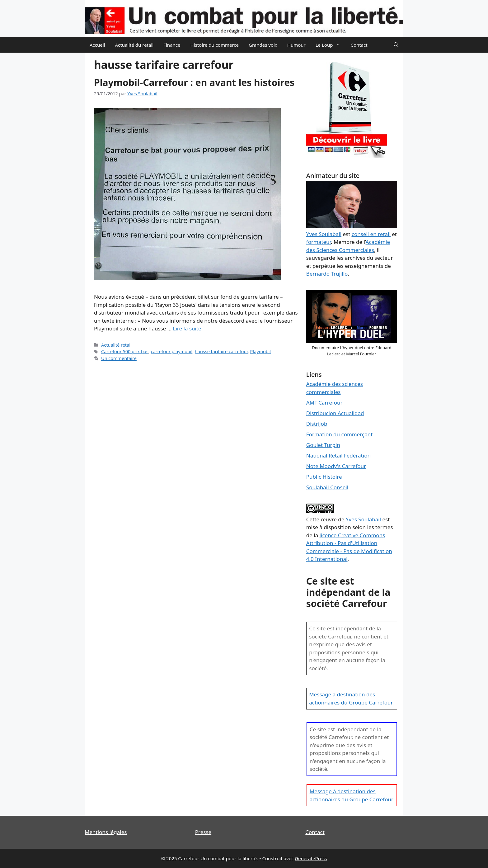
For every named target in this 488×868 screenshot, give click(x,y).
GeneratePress (311, 858)
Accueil (97, 45)
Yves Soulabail (363, 519)
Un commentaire (119, 358)
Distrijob (317, 424)
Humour (296, 45)
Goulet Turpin (323, 445)
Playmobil (261, 351)
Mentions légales (106, 832)
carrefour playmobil (171, 351)
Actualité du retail (134, 45)
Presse (203, 832)
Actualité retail (116, 345)
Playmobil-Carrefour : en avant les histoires (194, 82)
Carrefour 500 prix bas (125, 351)
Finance (172, 45)
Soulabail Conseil (327, 487)
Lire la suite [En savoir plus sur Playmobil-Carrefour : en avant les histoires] (187, 328)
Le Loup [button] (331, 45)
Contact (359, 45)
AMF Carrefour (324, 403)
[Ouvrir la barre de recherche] (396, 45)
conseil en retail (371, 234)
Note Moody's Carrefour (336, 466)
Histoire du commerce (214, 45)
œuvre (329, 519)
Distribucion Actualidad (335, 413)
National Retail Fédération (338, 455)
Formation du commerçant (340, 434)
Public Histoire (324, 477)
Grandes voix (263, 45)
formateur (319, 242)
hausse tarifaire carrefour (221, 351)
